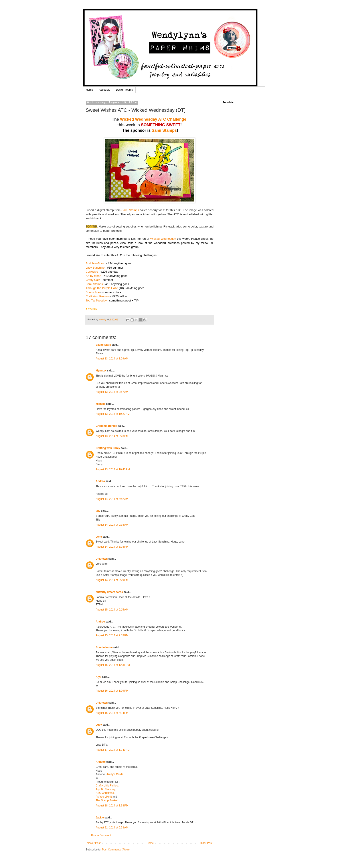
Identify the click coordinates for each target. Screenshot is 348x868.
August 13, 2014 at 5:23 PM (112, 436)
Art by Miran (93, 276)
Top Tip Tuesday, (106, 789)
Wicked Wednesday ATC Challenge (154, 119)
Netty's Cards (115, 774)
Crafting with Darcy (108, 448)
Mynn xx (101, 371)
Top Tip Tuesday (96, 300)
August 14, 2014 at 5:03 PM (112, 547)
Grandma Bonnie (106, 426)
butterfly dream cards (109, 592)
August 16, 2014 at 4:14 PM (112, 713)
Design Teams (124, 90)
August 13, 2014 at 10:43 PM (113, 469)
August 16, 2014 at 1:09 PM (112, 691)
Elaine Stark (103, 345)
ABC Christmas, (105, 793)
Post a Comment (101, 835)
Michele (101, 404)
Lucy (99, 725)
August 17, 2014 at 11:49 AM (113, 750)
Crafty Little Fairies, (107, 786)
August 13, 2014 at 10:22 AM (113, 414)
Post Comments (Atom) (116, 850)
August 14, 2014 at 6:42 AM (112, 499)
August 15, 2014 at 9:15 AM (112, 610)
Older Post (206, 843)
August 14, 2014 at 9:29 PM (112, 580)
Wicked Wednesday (163, 239)
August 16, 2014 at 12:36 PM (113, 665)
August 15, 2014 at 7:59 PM (112, 635)
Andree (100, 622)
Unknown (102, 559)
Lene (99, 537)
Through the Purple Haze (102, 288)
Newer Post (94, 843)
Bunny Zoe (93, 292)
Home (89, 90)
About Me (104, 90)
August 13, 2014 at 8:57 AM (112, 392)
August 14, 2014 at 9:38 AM (112, 525)
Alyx (98, 677)
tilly (98, 511)
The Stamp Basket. (107, 800)
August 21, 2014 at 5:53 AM (112, 828)
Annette (101, 762)
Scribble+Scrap (96, 263)
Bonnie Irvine (104, 647)
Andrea (100, 481)
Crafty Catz (93, 280)
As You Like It (104, 797)
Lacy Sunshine (95, 268)
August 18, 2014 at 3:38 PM (112, 806)
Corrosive (92, 272)
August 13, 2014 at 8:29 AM (112, 359)
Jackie (100, 818)
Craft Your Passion (98, 296)
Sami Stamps (164, 130)
